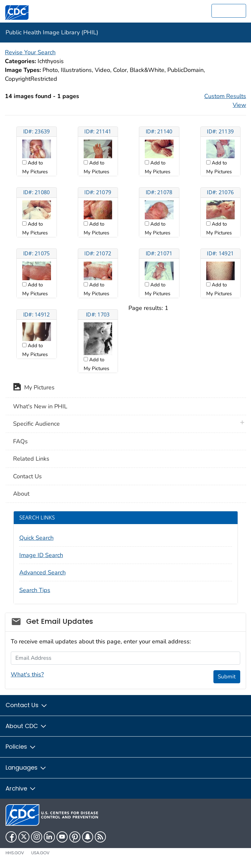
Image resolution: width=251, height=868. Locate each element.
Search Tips (35, 590)
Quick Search (36, 538)
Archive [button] (21, 788)
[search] (229, 11)
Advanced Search (42, 572)
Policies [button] (21, 747)
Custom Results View (225, 101)
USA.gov (40, 853)
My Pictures (34, 388)
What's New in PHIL (40, 406)
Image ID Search (41, 555)
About (21, 494)
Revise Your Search (30, 52)
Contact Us (27, 476)
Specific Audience (36, 424)
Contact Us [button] (27, 705)
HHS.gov (15, 853)
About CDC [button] (26, 726)
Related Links (31, 459)
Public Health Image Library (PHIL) (52, 32)
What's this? (27, 674)
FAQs (20, 441)
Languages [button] (26, 767)
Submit (227, 677)
